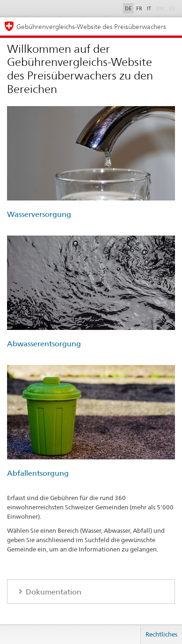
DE (128, 8)
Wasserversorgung (39, 214)
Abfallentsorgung (38, 473)
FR (139, 8)
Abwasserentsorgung (44, 344)
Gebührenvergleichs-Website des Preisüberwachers (91, 26)
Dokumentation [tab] (53, 592)
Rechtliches (161, 634)
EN (172, 8)
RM (160, 8)
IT (149, 8)
